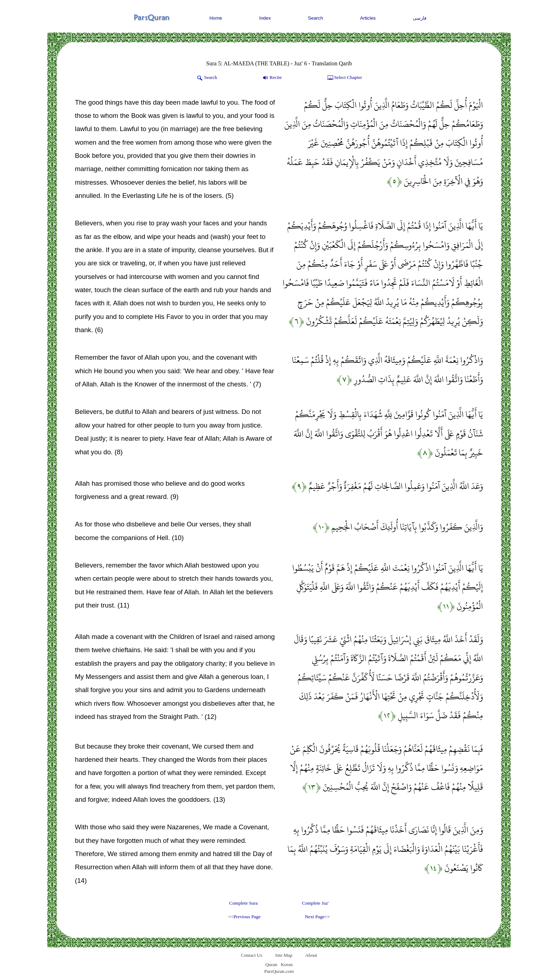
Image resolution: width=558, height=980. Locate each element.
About (311, 955)
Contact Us (252, 955)
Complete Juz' (315, 903)
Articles (368, 18)
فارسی (420, 18)
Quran (271, 964)
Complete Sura (244, 903)
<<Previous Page (244, 917)
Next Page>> (317, 917)
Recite (272, 78)
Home (216, 18)
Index (265, 18)
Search (315, 18)
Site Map (284, 955)
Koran (287, 964)
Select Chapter (344, 78)
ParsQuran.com (279, 971)
